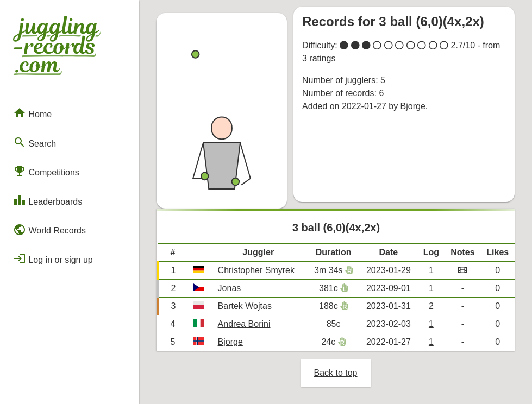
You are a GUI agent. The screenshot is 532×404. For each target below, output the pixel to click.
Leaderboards (48, 200)
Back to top (335, 373)
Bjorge (413, 106)
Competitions (46, 171)
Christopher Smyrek (256, 270)
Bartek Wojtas (245, 306)
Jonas (230, 288)
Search (35, 142)
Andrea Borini (244, 324)
